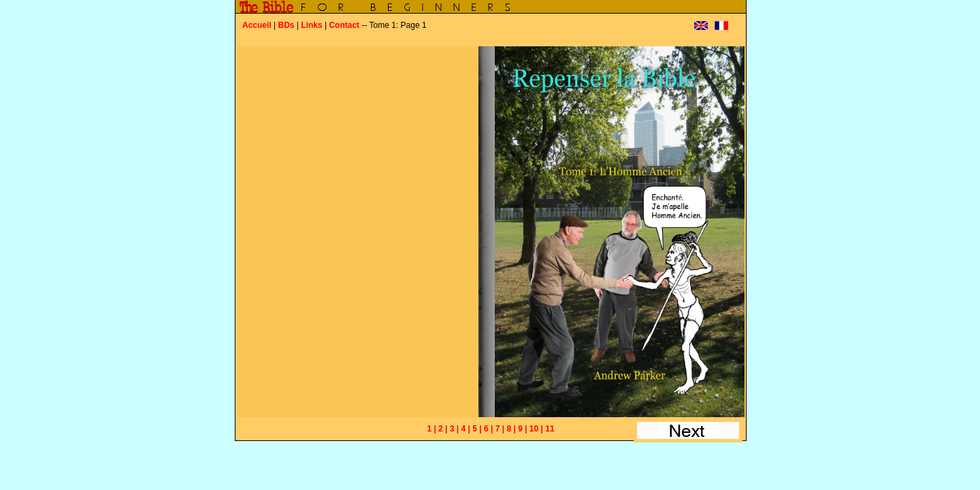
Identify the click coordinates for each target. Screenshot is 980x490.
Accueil (257, 25)
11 (550, 429)
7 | (500, 429)
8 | (511, 429)
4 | (466, 429)
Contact (344, 25)
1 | (431, 429)
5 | (477, 429)
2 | (443, 429)
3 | (454, 429)
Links (311, 25)
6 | (488, 429)
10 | (536, 429)
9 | (522, 429)
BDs (286, 25)
